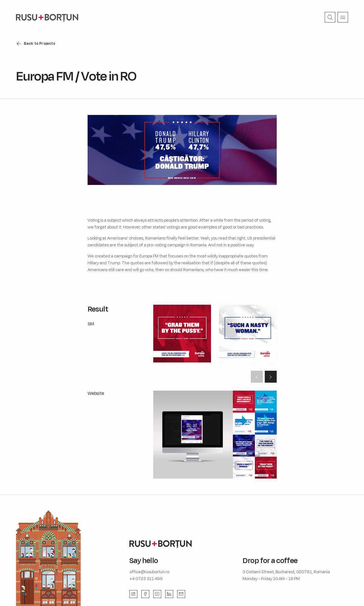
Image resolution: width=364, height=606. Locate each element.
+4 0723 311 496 (146, 579)
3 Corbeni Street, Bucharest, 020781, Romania (286, 572)
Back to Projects (40, 43)
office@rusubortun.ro (149, 572)
